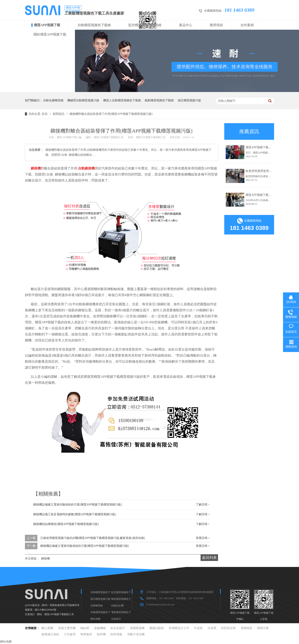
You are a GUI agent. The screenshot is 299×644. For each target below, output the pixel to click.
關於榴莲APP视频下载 (50, 34)
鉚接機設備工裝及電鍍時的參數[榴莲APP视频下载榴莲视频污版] (75, 514)
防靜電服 (116, 634)
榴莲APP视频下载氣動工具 (59, 614)
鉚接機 (45, 559)
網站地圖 (95, 619)
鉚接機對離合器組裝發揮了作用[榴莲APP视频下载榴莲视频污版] (111, 114)
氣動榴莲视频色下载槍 (159, 100)
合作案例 (247, 25)
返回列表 (209, 558)
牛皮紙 (198, 628)
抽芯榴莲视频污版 (189, 100)
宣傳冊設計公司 (179, 628)
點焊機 (101, 634)
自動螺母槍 (97, 606)
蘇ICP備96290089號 (46, 610)
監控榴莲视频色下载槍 (145, 25)
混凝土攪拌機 (67, 628)
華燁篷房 (86, 634)
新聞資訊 (59, 114)
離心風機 (47, 628)
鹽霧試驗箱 (157, 628)
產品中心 (186, 25)
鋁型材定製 (228, 628)
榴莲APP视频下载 (47, 25)
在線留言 (116, 619)
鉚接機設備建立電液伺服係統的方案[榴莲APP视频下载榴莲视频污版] (78, 505)
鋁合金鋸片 (118, 628)
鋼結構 (85, 628)
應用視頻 (216, 25)
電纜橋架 (246, 628)
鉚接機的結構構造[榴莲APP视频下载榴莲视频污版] (66, 524)
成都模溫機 (137, 628)
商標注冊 (263, 628)
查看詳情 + (203, 538)
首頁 (45, 114)
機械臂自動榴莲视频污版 (83, 100)
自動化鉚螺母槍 (53, 100)
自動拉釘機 (117, 606)
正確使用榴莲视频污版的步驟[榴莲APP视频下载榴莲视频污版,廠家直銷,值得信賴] (93, 538)
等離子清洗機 (136, 634)
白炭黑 (212, 628)
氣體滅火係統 (50, 634)
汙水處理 (70, 634)
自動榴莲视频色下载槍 (94, 25)
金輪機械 (100, 628)
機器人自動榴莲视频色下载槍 (122, 100)
